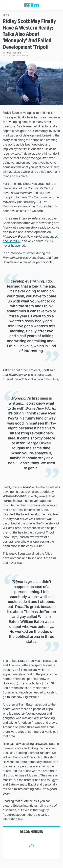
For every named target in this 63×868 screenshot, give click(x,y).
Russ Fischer (13, 53)
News (6, 15)
